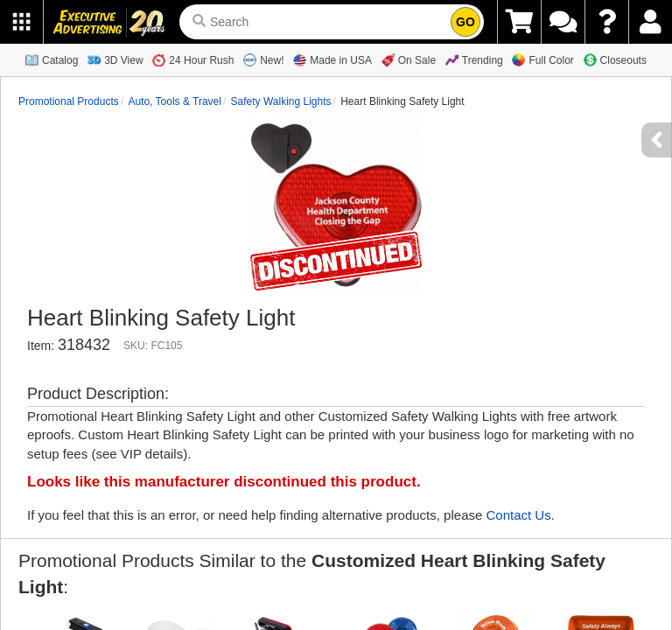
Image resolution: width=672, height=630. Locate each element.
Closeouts (615, 60)
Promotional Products (69, 101)
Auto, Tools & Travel (175, 101)
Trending (474, 60)
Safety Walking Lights (281, 101)
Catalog (52, 60)
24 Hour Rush (193, 60)
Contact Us (518, 515)
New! (263, 60)
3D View (115, 60)
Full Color (542, 60)
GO (465, 22)
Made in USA (332, 60)
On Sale (409, 60)
